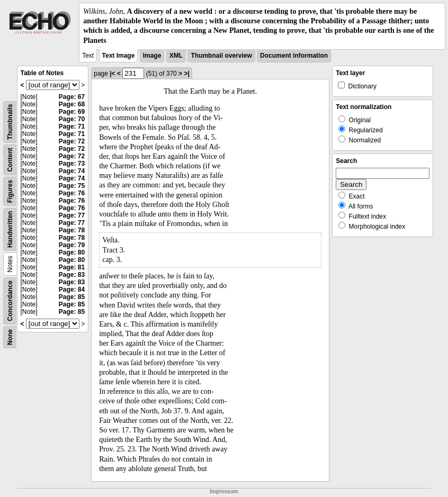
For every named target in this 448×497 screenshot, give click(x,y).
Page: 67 (72, 97)
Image (152, 56)
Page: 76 (72, 193)
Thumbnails (10, 121)
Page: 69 (72, 112)
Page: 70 (72, 119)
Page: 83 (72, 275)
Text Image (119, 56)
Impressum (224, 491)
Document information (294, 56)
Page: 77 (72, 215)
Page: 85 (72, 297)
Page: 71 (72, 126)
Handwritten (10, 229)
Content (10, 160)
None (10, 337)
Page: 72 (72, 141)
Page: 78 (72, 230)
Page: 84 (72, 290)
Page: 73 (72, 164)
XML (176, 56)
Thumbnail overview (221, 56)
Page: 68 (72, 104)
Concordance (10, 301)
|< (112, 74)
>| (186, 74)
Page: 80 (72, 252)
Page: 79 (72, 245)
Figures (10, 191)
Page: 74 (72, 171)
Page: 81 (72, 267)
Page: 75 (72, 186)
